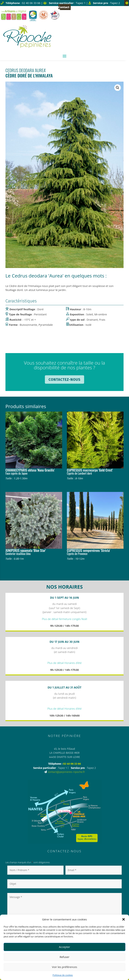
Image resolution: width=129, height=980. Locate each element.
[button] (124, 919)
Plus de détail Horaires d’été (64, 663)
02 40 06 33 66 (72, 764)
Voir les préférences (65, 967)
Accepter (64, 947)
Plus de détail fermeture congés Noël (65, 619)
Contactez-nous (64, 380)
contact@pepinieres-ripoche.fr (66, 772)
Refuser (64, 957)
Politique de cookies (63, 975)
